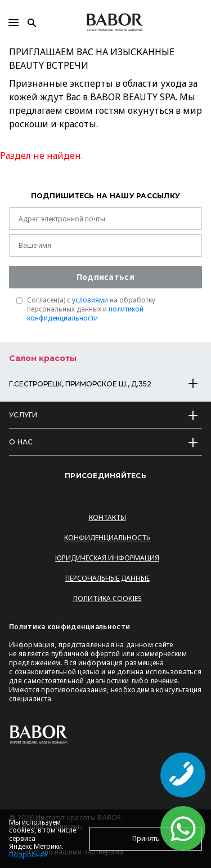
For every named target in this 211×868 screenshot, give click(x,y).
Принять (146, 838)
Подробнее (28, 855)
